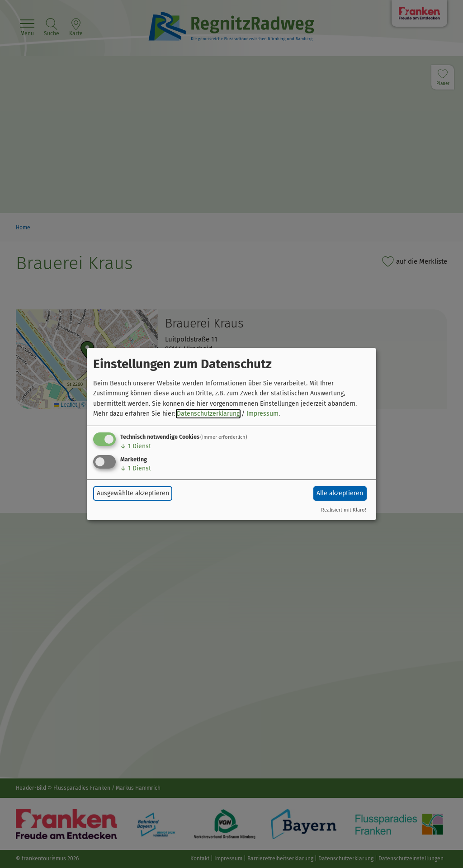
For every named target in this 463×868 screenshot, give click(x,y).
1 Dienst (136, 446)
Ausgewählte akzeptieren (133, 493)
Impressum (262, 414)
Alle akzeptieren (340, 493)
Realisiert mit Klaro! (344, 510)
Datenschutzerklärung (208, 414)
